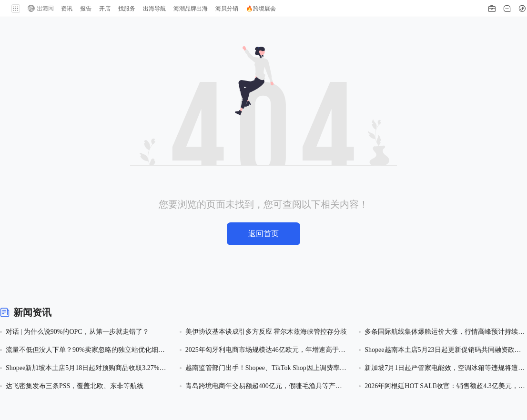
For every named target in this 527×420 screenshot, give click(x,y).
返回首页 (263, 234)
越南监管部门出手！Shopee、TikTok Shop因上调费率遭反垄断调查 (266, 369)
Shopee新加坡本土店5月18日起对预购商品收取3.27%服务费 (86, 369)
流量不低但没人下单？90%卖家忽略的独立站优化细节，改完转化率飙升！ (82, 351)
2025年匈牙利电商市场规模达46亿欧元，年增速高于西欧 (265, 351)
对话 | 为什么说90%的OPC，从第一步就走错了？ (77, 332)
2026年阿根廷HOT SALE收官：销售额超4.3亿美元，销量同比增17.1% (445, 387)
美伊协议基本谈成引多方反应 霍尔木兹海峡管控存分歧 (266, 332)
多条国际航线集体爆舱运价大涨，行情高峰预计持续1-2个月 (446, 333)
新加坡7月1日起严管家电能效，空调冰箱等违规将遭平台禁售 (445, 369)
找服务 (127, 9)
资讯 (67, 9)
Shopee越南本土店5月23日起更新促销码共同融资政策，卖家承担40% (439, 351)
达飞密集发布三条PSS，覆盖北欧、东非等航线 (75, 386)
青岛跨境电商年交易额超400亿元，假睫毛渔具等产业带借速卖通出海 (264, 387)
